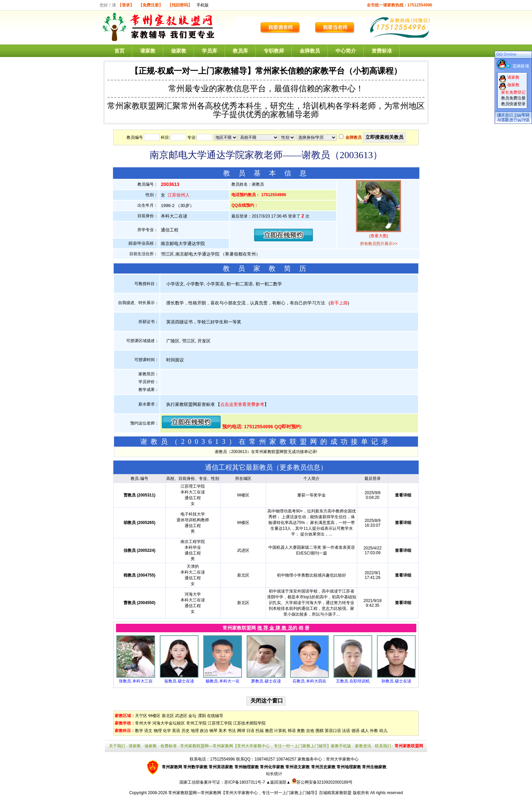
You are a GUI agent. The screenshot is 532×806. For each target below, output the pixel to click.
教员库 (240, 51)
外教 (374, 731)
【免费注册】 (151, 5)
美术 (223, 731)
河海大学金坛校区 (169, 723)
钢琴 (213, 731)
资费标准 (382, 51)
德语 (356, 731)
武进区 (181, 716)
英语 (176, 731)
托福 (260, 731)
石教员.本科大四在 (309, 681)
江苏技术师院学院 (249, 723)
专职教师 (274, 51)
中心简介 (346, 51)
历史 (186, 731)
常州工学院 (196, 723)
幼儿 (383, 731)
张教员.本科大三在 (136, 681)
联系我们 (383, 746)
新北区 (168, 716)
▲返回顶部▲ (278, 782)
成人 (365, 731)
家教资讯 (363, 746)
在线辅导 (215, 716)
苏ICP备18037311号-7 (245, 782)
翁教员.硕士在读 (179, 681)
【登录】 (126, 5)
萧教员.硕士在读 (266, 681)
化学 (167, 731)
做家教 (179, 51)
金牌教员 (310, 51)
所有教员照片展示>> (379, 244)
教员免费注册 (513, 98)
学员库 (210, 51)
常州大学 (143, 723)
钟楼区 (154, 716)
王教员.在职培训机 (353, 681)
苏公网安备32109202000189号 (322, 782)
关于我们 (117, 746)
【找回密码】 (180, 5)
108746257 (286, 759)
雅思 (269, 731)
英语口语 (333, 731)
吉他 (310, 731)
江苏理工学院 (220, 723)
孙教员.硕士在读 (396, 681)
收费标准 (169, 746)
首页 (119, 51)
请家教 (148, 51)
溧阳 (202, 716)
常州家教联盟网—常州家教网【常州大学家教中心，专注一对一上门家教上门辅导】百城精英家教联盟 (260, 793)
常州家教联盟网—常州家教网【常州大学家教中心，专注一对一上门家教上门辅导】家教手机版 (266, 746)
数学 (139, 731)
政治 (204, 731)
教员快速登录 (513, 104)
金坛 (192, 716)
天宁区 (141, 716)
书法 (232, 731)
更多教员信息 (300, 467)
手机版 (203, 5)
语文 (148, 731)
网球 (241, 731)
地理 (195, 731)
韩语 (292, 731)
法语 (346, 731)
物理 (158, 731)
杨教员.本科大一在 (222, 681)
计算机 (280, 731)
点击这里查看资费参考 (242, 404)
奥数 (301, 731)
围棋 (320, 731)
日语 (250, 731)
